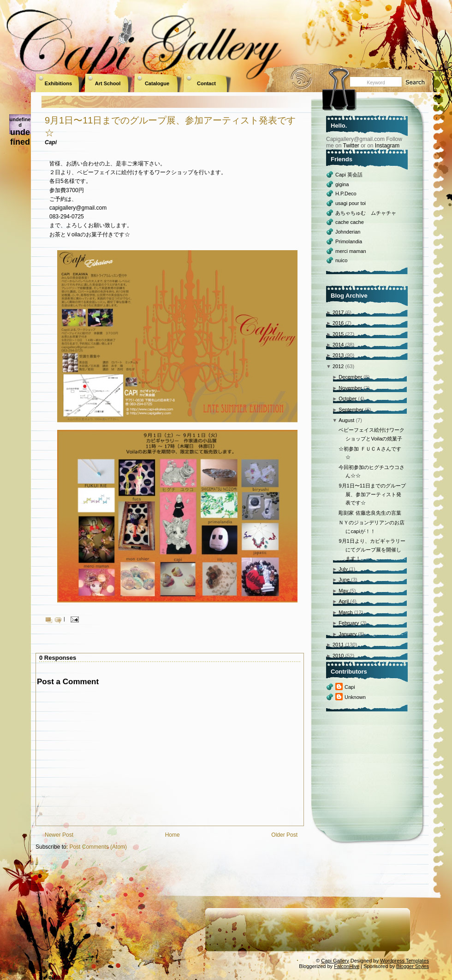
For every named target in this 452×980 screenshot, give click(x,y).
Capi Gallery (335, 961)
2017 (338, 312)
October (348, 399)
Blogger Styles (413, 966)
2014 (338, 345)
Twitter (351, 146)
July (343, 569)
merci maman (351, 251)
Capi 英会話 (349, 175)
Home (172, 835)
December (350, 377)
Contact (206, 83)
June (344, 580)
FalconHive (347, 966)
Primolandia (349, 241)
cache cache (350, 222)
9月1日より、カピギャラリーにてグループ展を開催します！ (372, 549)
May (343, 591)
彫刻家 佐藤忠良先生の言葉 (370, 513)
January (348, 634)
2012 (338, 366)
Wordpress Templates (404, 961)
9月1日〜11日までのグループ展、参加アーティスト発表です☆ (372, 494)
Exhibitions (58, 83)
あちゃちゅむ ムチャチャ (366, 213)
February (349, 623)
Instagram (387, 146)
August (346, 420)
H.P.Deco (346, 194)
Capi (350, 687)
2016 (338, 323)
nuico (341, 260)
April (344, 601)
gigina (342, 184)
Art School (108, 83)
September (351, 410)
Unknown (355, 697)
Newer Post (59, 835)
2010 (338, 656)
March (346, 612)
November (350, 388)
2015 (338, 334)
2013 (338, 355)
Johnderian (348, 232)
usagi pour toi (351, 203)
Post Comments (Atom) (98, 847)
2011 (338, 645)
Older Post (284, 835)
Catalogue (157, 83)
